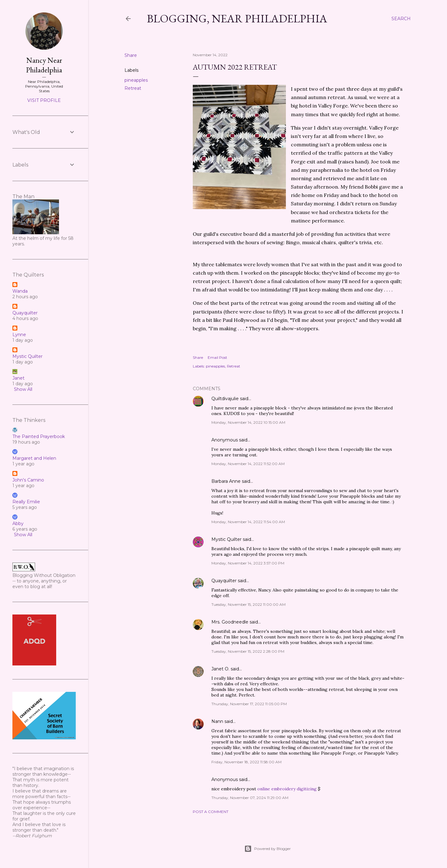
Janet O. (220, 669)
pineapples (136, 80)
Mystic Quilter (226, 539)
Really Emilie (26, 502)
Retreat (133, 88)
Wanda (20, 291)
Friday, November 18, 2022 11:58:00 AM (246, 762)
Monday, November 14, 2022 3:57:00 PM (248, 563)
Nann (217, 721)
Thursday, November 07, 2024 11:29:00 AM (250, 798)
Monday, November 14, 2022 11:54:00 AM (248, 522)
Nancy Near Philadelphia (44, 65)
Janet (18, 378)
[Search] (401, 19)
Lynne (19, 335)
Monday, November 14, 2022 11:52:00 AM (248, 464)
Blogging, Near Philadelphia (237, 18)
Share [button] (131, 55)
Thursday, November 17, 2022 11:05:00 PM (249, 704)
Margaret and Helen (34, 458)
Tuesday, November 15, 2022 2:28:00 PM (248, 651)
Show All (23, 389)
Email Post (217, 357)
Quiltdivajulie (225, 399)
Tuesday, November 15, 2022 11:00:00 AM (248, 604)
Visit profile (44, 100)
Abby (18, 523)
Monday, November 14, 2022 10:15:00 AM (248, 422)
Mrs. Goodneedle (230, 622)
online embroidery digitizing (288, 789)
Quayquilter (224, 581)
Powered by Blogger (268, 849)
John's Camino (28, 480)
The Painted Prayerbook (39, 436)
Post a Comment (211, 812)
